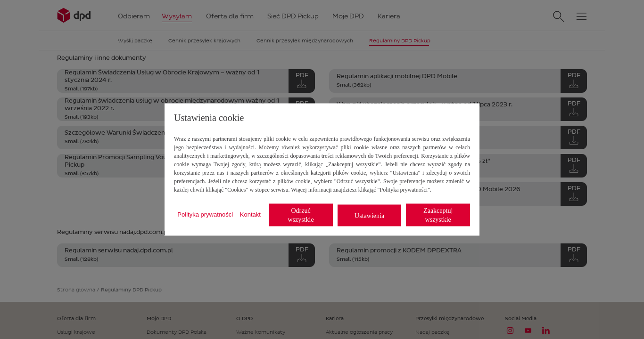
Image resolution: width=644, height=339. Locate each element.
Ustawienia (369, 215)
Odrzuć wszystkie (301, 215)
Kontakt (250, 214)
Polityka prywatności (205, 214)
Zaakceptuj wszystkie (438, 215)
